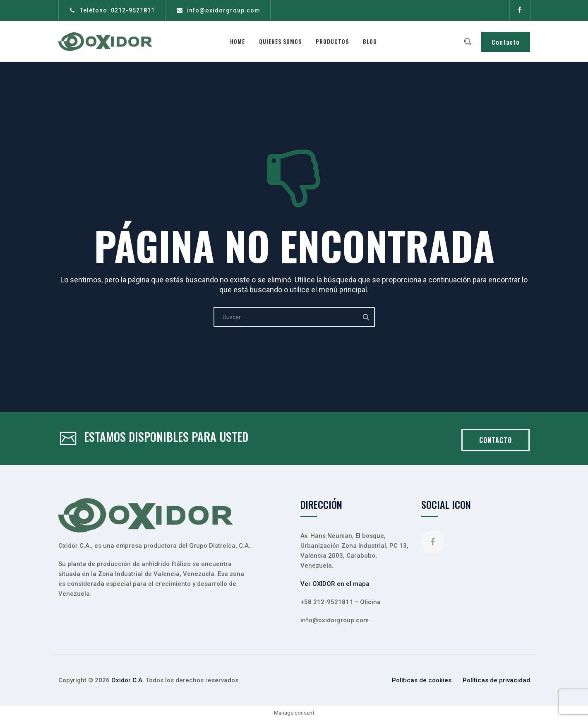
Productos (334, 41)
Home (240, 41)
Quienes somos (282, 41)
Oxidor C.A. (128, 680)
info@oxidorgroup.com (224, 10)
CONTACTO (496, 440)
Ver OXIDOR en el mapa (335, 584)
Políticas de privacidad (496, 680)
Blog (372, 41)
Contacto (506, 42)
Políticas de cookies (422, 680)
